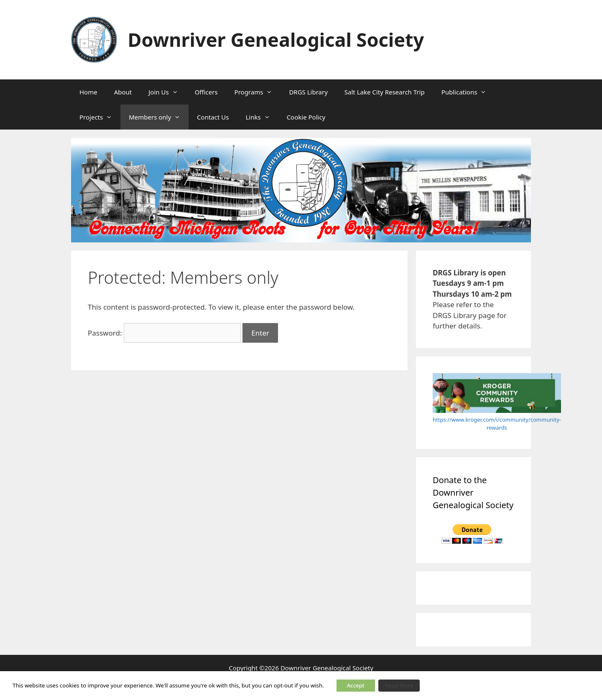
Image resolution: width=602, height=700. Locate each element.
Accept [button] (356, 685)
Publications (468, 92)
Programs (258, 92)
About (123, 92)
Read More (399, 685)
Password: (164, 333)
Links (262, 117)
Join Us (167, 92)
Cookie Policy (306, 117)
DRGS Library (308, 92)
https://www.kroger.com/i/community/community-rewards (497, 424)
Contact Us (213, 117)
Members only (159, 117)
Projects (100, 117)
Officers (206, 92)
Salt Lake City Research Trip (385, 92)
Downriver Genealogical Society (276, 39)
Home (88, 92)
